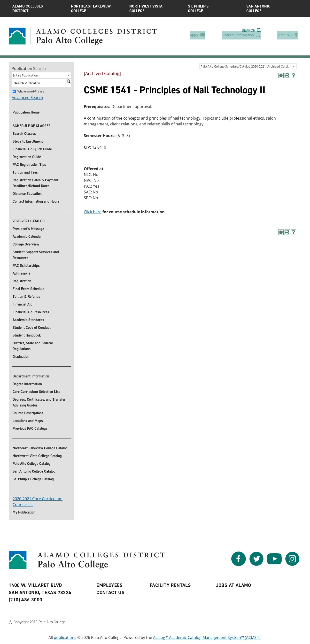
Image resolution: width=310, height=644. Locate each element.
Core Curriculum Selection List (36, 392)
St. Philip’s (214, 8)
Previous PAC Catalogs (30, 429)
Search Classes (24, 134)
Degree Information (27, 384)
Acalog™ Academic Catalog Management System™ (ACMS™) (207, 637)
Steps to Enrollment (28, 141)
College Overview (26, 244)
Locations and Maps (28, 421)
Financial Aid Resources (31, 312)
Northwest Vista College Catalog (37, 456)
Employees (110, 585)
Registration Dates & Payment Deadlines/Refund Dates (35, 183)
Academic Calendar (27, 237)
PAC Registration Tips (29, 165)
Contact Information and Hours (36, 201)
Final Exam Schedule (28, 289)
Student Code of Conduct (32, 328)
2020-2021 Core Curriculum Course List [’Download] (38, 502)
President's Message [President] (28, 229)
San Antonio (272, 8)
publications (65, 637)
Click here (93, 212)
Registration (22, 281)
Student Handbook (27, 335)
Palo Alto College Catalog (32, 464)
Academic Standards (28, 320)
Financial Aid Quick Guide (32, 149)
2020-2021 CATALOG (29, 221)
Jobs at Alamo (234, 585)
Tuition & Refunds (26, 297)
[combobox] (248, 66)
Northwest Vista (155, 8)
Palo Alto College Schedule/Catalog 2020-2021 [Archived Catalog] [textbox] (247, 66)
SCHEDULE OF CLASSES (32, 126)
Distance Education (27, 194)
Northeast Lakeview (97, 8)
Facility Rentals (170, 585)
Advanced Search (27, 98)
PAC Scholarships (26, 266)
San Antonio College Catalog (34, 471)
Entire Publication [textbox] (25, 75)
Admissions (21, 273)
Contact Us (110, 592)
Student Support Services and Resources (36, 255)
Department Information (31, 376)
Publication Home (26, 112)
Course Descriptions (28, 413)
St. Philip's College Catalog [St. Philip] (33, 479)
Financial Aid (23, 304)
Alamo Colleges (38, 8)
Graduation (21, 357)
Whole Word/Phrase (31, 91)
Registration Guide (27, 157)
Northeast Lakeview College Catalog (40, 448)
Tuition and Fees (25, 172)
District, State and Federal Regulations (33, 346)
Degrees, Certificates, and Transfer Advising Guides (39, 402)
